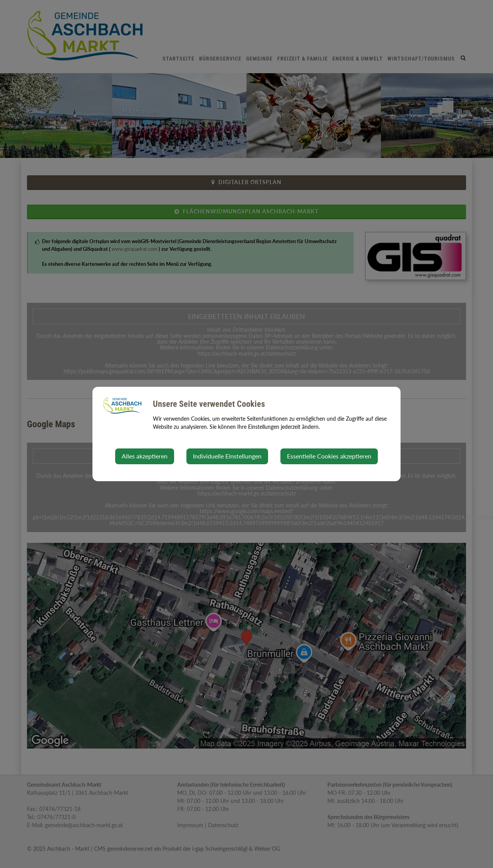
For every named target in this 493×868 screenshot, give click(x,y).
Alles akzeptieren (145, 456)
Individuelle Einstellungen (227, 456)
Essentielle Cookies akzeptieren (329, 456)
